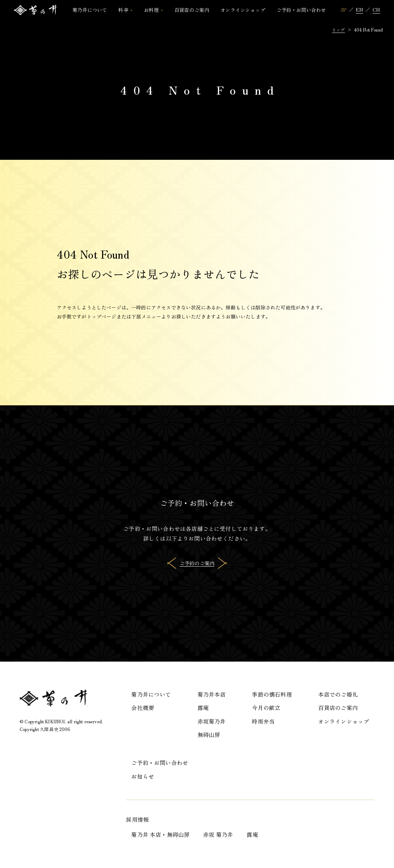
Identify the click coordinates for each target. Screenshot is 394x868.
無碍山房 (209, 735)
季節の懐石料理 (272, 694)
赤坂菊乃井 (212, 721)
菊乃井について (151, 694)
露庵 (203, 708)
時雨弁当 (263, 721)
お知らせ (143, 776)
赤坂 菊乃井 (218, 835)
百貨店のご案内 (338, 708)
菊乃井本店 (212, 694)
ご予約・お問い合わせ (160, 763)
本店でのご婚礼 (338, 694)
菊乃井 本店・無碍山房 (160, 835)
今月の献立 (266, 708)
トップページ (102, 316)
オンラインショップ (344, 721)
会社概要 (143, 708)
